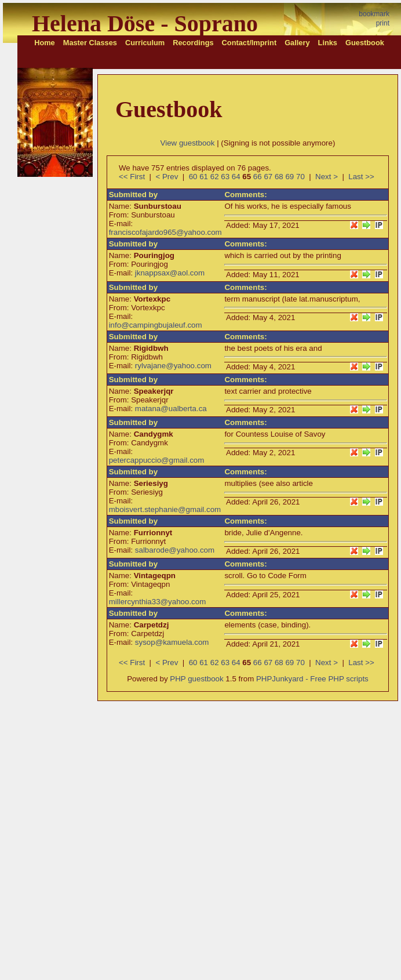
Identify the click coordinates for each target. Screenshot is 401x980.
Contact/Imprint (249, 43)
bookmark (374, 14)
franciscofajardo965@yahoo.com (165, 232)
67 (268, 177)
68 (279, 177)
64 (236, 177)
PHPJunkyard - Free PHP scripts (312, 679)
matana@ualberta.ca (171, 409)
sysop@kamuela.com (172, 642)
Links (328, 43)
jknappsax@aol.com (170, 273)
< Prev (167, 177)
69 (289, 177)
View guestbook (188, 143)
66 (258, 177)
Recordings (193, 43)
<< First (132, 177)
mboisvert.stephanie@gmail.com (165, 509)
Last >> (361, 177)
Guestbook (365, 43)
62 (215, 177)
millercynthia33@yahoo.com (158, 602)
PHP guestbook (196, 679)
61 (204, 177)
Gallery (297, 43)
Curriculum (145, 43)
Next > (327, 177)
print (383, 23)
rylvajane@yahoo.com (173, 366)
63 (225, 177)
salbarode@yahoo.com (175, 550)
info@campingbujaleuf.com (156, 325)
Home (45, 43)
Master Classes (90, 43)
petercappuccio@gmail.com (157, 460)
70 (300, 177)
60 (193, 177)
